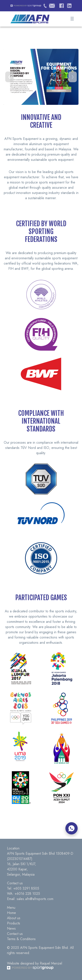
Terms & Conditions (21, 939)
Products (14, 923)
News (11, 928)
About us (14, 918)
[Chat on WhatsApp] (72, 828)
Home (11, 913)
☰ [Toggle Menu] (72, 19)
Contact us (15, 934)
